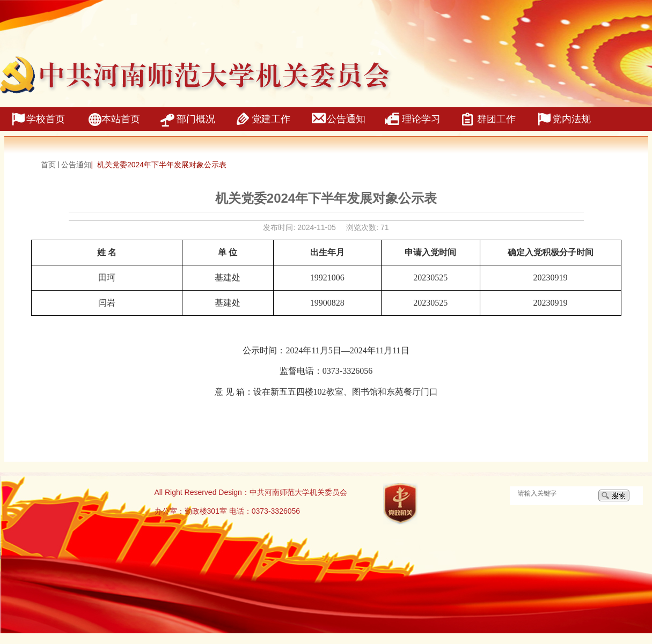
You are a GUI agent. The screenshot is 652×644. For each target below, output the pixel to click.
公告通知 (76, 165)
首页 (48, 165)
